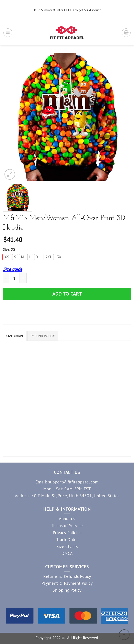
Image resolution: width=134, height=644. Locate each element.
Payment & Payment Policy (67, 583)
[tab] (15, 336)
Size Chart (15, 336)
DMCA (67, 553)
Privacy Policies (67, 533)
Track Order (67, 539)
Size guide (13, 269)
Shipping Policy (67, 590)
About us (67, 519)
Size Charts (67, 546)
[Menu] (8, 33)
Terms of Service (67, 526)
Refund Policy (43, 336)
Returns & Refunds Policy (67, 576)
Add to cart (67, 294)
